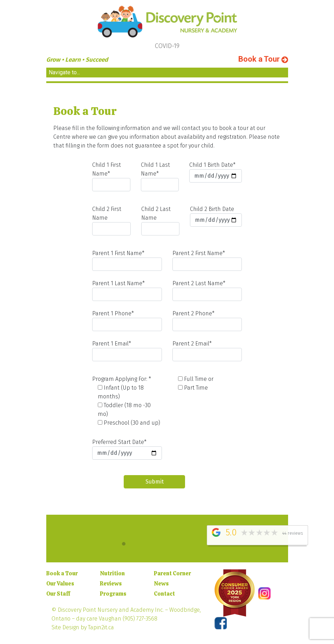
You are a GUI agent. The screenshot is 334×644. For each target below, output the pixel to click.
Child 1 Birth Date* (214, 172)
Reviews (111, 584)
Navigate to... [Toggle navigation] (64, 72)
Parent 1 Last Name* (128, 290)
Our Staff (58, 594)
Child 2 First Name (112, 221)
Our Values (60, 584)
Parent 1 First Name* (128, 260)
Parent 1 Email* (128, 351)
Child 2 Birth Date (214, 216)
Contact (164, 594)
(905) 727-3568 (140, 619)
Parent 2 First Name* (206, 260)
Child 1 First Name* (112, 176)
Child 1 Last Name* (159, 176)
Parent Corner (172, 573)
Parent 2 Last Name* (206, 290)
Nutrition (112, 573)
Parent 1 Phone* (128, 321)
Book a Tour (263, 59)
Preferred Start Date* (128, 449)
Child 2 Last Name (160, 221)
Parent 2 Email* (206, 351)
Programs (113, 594)
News (161, 584)
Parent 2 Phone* (206, 321)
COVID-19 (167, 46)
